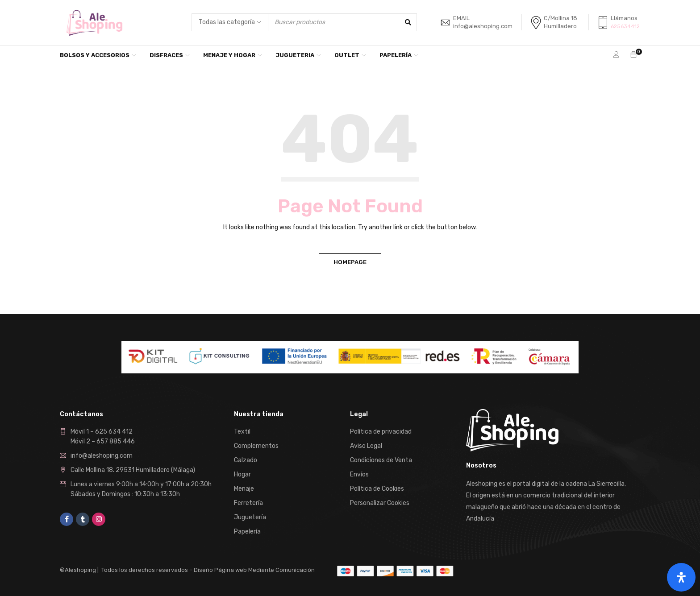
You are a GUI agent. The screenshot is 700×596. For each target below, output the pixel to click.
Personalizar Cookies (380, 503)
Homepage (350, 262)
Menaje (244, 489)
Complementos (256, 446)
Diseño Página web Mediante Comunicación (254, 570)
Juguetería (250, 517)
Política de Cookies (377, 489)
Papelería (247, 532)
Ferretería (248, 503)
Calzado (246, 460)
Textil (242, 432)
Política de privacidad (381, 432)
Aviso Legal (366, 446)
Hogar (242, 474)
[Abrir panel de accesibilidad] (681, 577)
